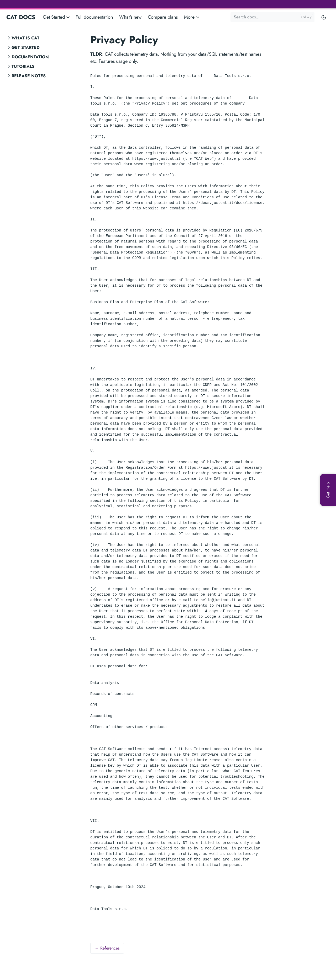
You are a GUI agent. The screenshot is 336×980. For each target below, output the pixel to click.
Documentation (30, 57)
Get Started (26, 47)
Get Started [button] (57, 17)
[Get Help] (328, 490)
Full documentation (94, 17)
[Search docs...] (272, 17)
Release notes (29, 76)
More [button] (192, 17)
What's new (130, 17)
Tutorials (23, 66)
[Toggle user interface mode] (324, 17)
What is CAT (25, 38)
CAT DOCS (21, 17)
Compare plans (163, 17)
